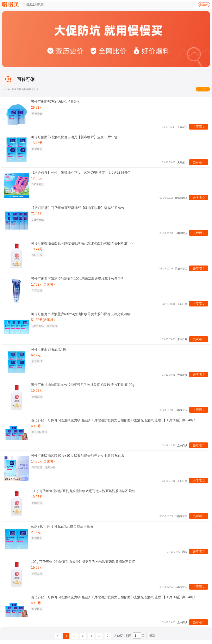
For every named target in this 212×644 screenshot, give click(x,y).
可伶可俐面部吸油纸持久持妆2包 (55, 102)
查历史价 (204, 5)
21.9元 (36, 532)
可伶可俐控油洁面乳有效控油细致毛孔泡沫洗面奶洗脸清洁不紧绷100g (83, 243)
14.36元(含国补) (43, 461)
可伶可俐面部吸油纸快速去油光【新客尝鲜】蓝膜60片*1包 (74, 137)
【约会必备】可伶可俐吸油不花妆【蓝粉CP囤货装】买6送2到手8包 (81, 172)
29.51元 (37, 108)
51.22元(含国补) (43, 320)
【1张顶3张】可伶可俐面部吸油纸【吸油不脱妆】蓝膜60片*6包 (78, 208)
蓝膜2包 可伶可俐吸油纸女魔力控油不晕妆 (62, 526)
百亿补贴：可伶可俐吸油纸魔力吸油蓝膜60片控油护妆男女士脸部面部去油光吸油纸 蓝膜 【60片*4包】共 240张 (113, 420)
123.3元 (37, 178)
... (99, 636)
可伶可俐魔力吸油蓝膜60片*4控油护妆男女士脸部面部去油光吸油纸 (81, 314)
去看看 (199, 127)
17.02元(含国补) (43, 284)
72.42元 (37, 214)
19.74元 (37, 249)
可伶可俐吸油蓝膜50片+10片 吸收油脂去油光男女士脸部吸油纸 (77, 456)
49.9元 (36, 426)
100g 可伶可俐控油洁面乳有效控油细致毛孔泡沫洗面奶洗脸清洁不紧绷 (83, 491)
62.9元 (36, 355)
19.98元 (37, 391)
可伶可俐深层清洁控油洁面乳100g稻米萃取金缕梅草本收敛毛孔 (78, 279)
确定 (152, 635)
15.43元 (37, 143)
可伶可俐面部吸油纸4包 (48, 349)
